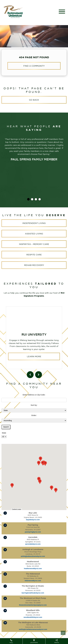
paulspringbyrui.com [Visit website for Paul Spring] (33, 532)
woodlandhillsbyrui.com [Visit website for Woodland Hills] (33, 617)
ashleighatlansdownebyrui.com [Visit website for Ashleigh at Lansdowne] (33, 556)
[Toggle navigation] (62, 12)
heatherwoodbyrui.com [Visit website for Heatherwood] (33, 568)
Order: (34, 415)
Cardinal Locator (17, 509)
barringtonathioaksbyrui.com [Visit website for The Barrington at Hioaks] (33, 593)
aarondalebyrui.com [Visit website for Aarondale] (33, 544)
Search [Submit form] (6, 427)
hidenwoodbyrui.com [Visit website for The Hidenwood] (33, 581)
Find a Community (34, 66)
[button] (56, 490)
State (4, 433)
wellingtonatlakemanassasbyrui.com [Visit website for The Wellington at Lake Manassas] (33, 629)
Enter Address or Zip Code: (34, 395)
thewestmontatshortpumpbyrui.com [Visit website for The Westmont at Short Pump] (33, 605)
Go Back (34, 100)
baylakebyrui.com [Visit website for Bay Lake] (33, 520)
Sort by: (34, 405)
